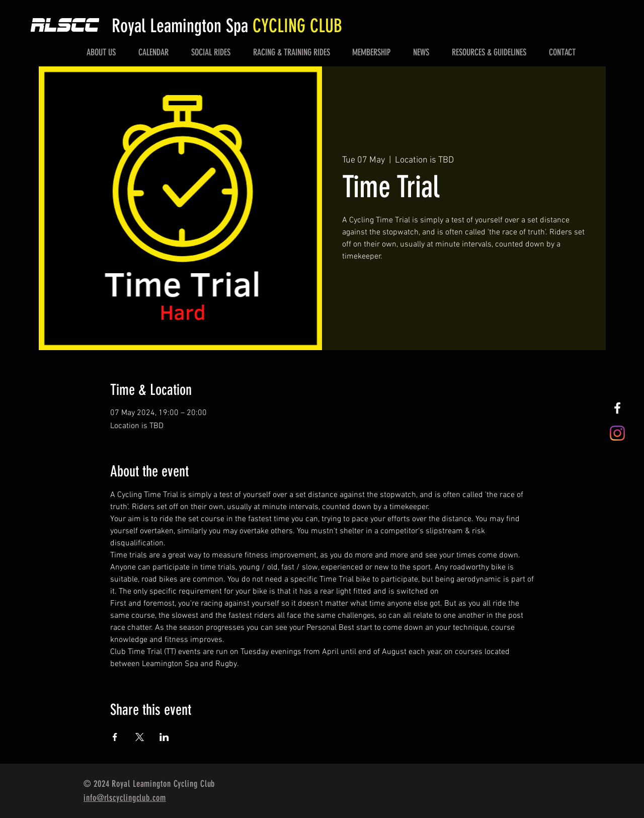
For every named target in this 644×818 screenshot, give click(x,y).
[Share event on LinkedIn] (164, 737)
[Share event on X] (140, 737)
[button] (101, 52)
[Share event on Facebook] (115, 737)
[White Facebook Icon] (617, 408)
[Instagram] (617, 433)
